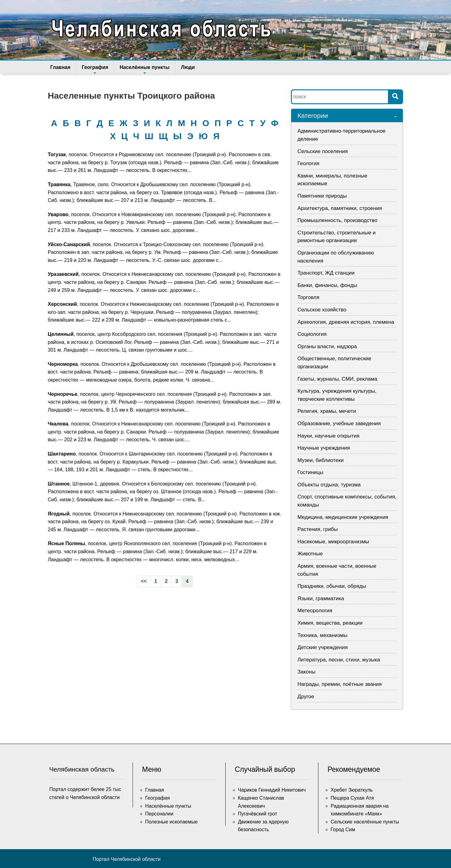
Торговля (308, 297)
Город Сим (343, 830)
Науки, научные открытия (328, 436)
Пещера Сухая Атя (352, 798)
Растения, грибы (317, 529)
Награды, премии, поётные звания (340, 684)
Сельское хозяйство (322, 310)
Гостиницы (310, 472)
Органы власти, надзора (327, 346)
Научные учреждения (324, 448)
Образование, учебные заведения (339, 423)
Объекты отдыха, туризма (329, 485)
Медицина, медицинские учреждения (343, 517)
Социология (312, 334)
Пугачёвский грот (258, 814)
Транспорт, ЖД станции (326, 273)
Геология (308, 163)
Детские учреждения (323, 647)
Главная (60, 67)
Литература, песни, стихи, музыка (339, 660)
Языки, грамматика (321, 599)
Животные (310, 554)
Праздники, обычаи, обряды (332, 586)
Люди (188, 67)
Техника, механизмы (322, 635)
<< (144, 581)
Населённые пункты (145, 69)
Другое (306, 697)
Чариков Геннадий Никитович (272, 790)
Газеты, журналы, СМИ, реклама (337, 379)
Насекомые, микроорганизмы (333, 542)
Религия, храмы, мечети (327, 411)
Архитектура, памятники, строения (340, 208)
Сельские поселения (323, 151)
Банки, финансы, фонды (327, 285)
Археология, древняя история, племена (346, 322)
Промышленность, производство (337, 220)
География (95, 69)
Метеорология (315, 611)
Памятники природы (322, 196)
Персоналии (159, 814)
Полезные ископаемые (172, 822)
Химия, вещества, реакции (330, 623)
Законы (306, 672)
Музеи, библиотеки (321, 460)
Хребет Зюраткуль (352, 790)
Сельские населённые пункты (365, 822)
